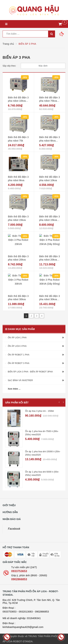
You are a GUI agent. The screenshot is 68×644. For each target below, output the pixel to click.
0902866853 (19, 579)
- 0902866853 (41, 612)
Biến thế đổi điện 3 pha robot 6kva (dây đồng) (50, 141)
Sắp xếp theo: (9, 66)
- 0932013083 (25, 612)
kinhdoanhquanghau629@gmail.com (23, 627)
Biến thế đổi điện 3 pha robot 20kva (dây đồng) (50, 260)
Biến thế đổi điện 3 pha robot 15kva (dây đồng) (50, 220)
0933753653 (19, 571)
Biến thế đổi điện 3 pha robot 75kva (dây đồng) (50, 101)
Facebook (14, 529)
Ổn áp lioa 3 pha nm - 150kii (39, 411)
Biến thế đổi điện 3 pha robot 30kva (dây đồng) (50, 299)
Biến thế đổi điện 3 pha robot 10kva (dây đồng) (18, 101)
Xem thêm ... (14, 389)
